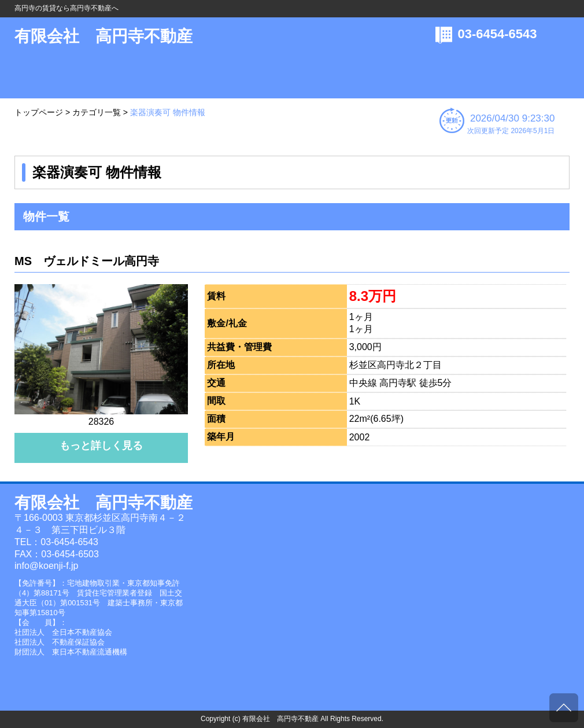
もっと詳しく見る (101, 446)
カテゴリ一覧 (97, 112)
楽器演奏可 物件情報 (168, 112)
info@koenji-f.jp (47, 566)
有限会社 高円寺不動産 (104, 36)
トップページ (39, 112)
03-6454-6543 (498, 34)
